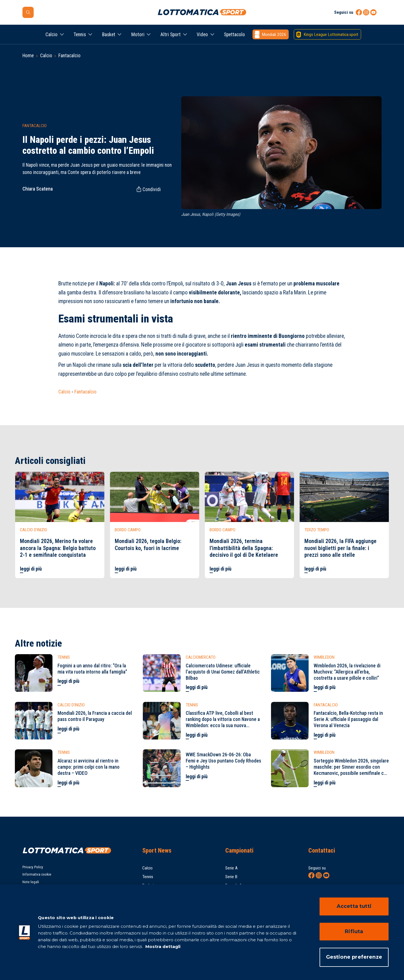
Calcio (51, 35)
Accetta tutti (354, 906)
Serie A (231, 868)
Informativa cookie (37, 874)
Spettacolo (234, 35)
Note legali (31, 882)
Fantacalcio (69, 56)
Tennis (80, 35)
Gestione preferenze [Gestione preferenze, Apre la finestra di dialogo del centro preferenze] (354, 957)
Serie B (231, 877)
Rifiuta (354, 931)
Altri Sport (171, 35)
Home (28, 56)
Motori (138, 35)
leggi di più (31, 569)
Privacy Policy (33, 867)
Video (202, 35)
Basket (109, 35)
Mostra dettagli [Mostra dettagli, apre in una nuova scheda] (162, 946)
